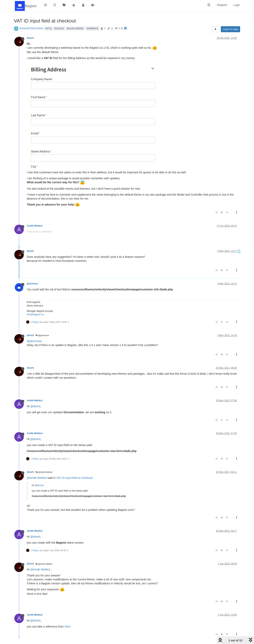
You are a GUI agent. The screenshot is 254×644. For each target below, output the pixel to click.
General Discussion (31, 28)
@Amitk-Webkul (44, 472)
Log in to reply (230, 29)
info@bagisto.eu (35, 314)
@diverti (35, 406)
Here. (68, 627)
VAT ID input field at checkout (74, 478)
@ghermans (42, 335)
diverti (30, 38)
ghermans (32, 284)
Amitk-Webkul (35, 226)
